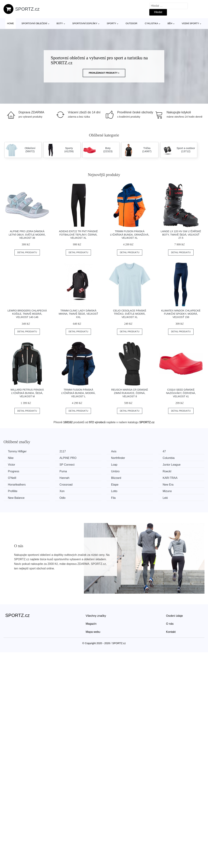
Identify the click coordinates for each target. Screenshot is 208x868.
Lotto (114, 491)
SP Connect (67, 465)
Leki (165, 498)
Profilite (13, 491)
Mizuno (167, 491)
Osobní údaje (174, 616)
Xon (62, 491)
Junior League (172, 465)
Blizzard (116, 478)
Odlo (63, 498)
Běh (170, 23)
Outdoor (131, 23)
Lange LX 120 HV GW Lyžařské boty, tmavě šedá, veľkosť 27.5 (181, 235)
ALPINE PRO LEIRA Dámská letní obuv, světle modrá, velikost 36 (27, 235)
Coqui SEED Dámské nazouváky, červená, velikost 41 (181, 393)
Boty (60, 23)
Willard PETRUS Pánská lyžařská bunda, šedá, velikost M (27, 393)
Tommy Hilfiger (17, 451)
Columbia (169, 458)
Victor (12, 465)
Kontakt (171, 632)
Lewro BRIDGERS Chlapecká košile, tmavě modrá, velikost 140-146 (27, 314)
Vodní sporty (190, 23)
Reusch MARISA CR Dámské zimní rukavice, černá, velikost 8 (130, 393)
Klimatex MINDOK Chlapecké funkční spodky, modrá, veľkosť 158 (181, 314)
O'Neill (12, 478)
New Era (168, 485)
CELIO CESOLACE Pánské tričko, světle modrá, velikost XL (130, 314)
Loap (114, 465)
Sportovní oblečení (34, 23)
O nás (170, 624)
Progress (14, 471)
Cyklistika (152, 23)
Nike (11, 458)
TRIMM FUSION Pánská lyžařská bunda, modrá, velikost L (78, 393)
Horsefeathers (17, 485)
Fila (113, 498)
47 (164, 451)
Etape (115, 485)
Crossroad (66, 485)
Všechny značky (96, 616)
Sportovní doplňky (85, 23)
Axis (114, 451)
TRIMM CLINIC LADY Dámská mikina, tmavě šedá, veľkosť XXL (78, 314)
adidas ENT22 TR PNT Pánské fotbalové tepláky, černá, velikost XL (78, 235)
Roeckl (167, 471)
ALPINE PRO (68, 458)
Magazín (91, 624)
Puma (63, 471)
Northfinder (118, 458)
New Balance (16, 498)
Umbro (115, 471)
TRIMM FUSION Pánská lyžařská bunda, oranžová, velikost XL (130, 235)
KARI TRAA (170, 478)
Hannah (65, 478)
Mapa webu (93, 632)
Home (10, 23)
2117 (63, 451)
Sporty (111, 23)
